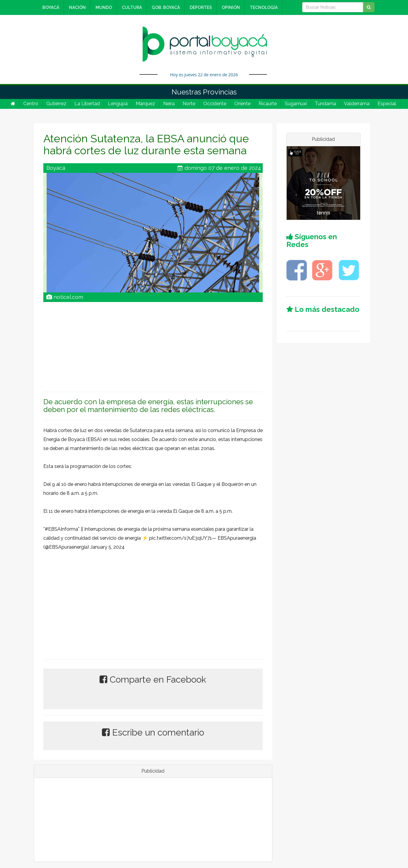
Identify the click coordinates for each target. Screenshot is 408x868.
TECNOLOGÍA (263, 7)
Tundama (325, 104)
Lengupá (118, 104)
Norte (189, 104)
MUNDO (103, 7)
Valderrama (357, 104)
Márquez (145, 104)
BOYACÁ (50, 7)
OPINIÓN (230, 7)
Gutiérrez (56, 104)
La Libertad (87, 104)
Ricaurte (268, 104)
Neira (169, 104)
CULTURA (131, 7)
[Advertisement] (153, 344)
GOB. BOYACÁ (165, 7)
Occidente (215, 104)
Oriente (242, 104)
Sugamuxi (296, 104)
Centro (31, 104)
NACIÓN (76, 7)
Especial (387, 104)
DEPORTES (200, 7)
